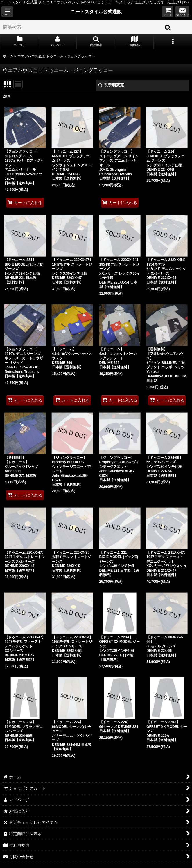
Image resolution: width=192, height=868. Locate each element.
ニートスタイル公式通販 (96, 12)
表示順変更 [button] (111, 85)
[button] (7, 12)
